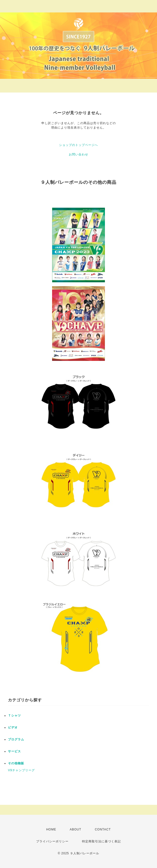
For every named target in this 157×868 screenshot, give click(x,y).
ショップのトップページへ (78, 145)
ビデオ (13, 727)
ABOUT (76, 829)
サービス (14, 751)
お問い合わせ (78, 154)
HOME (51, 829)
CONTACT (103, 829)
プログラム (16, 739)
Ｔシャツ (14, 716)
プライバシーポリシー (52, 841)
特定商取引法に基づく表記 (101, 841)
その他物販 (16, 763)
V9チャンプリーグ (21, 770)
